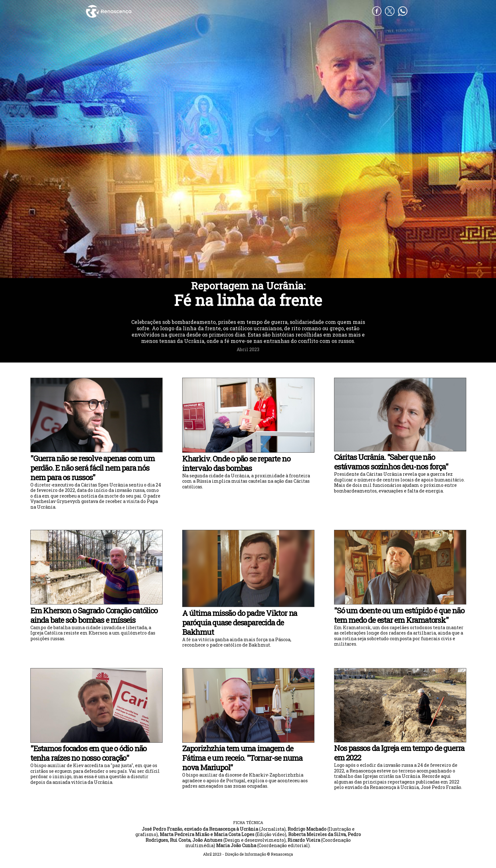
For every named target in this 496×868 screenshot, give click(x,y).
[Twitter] (390, 14)
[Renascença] (166, 11)
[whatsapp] (403, 14)
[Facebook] (377, 14)
